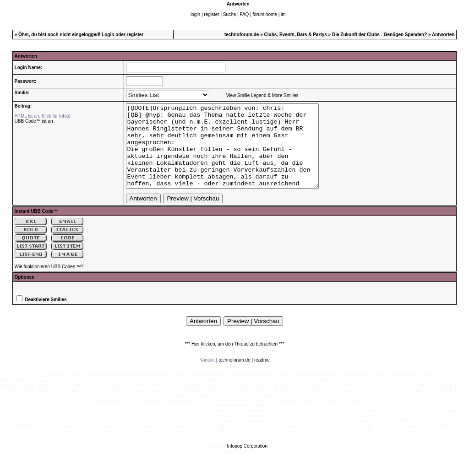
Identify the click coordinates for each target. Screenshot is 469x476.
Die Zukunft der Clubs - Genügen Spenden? (379, 35)
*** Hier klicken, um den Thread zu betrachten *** (234, 360)
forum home (265, 14)
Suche (229, 14)
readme (262, 376)
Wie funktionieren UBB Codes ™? (49, 283)
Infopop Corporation (247, 462)
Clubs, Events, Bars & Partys (296, 35)
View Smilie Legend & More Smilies (262, 95)
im (283, 14)
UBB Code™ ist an (34, 121)
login (195, 14)
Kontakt (207, 376)
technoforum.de (242, 35)
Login (108, 35)
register (211, 14)
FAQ (244, 14)
